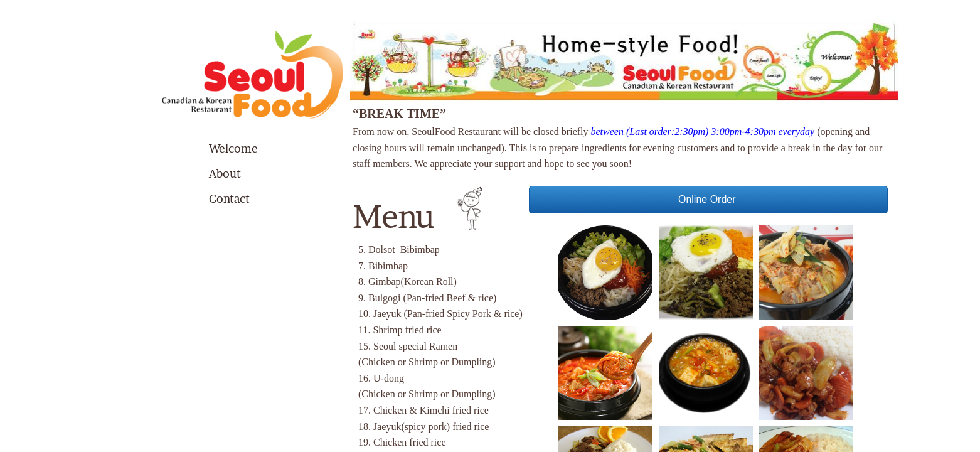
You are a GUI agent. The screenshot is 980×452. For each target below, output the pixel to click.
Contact (229, 199)
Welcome (233, 148)
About (225, 174)
